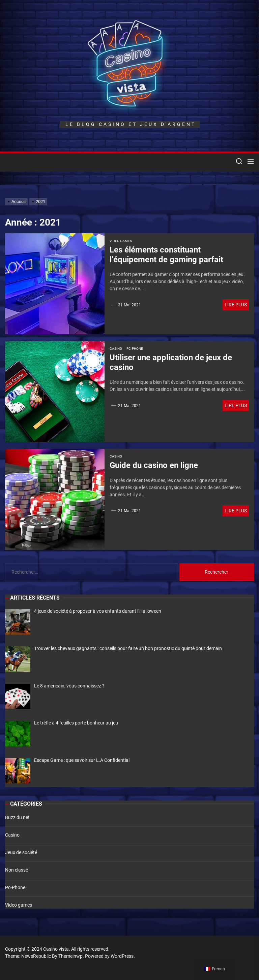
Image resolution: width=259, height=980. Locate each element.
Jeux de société (21, 852)
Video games (121, 241)
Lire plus (236, 305)
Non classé (17, 870)
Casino (116, 349)
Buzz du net (17, 817)
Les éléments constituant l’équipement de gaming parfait (166, 255)
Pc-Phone (135, 349)
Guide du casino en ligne (154, 465)
